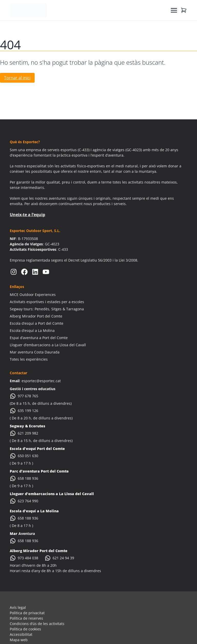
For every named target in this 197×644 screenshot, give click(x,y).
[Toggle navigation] (174, 10)
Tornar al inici (17, 78)
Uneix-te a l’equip (27, 215)
